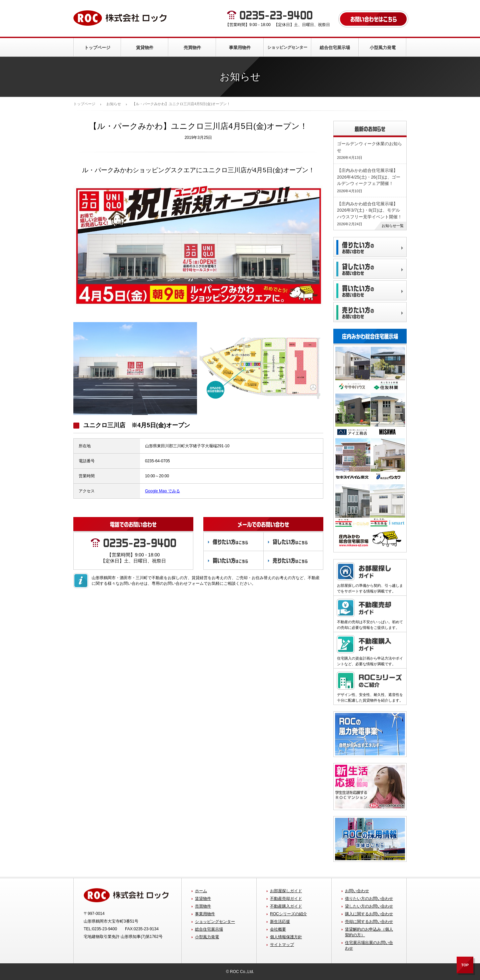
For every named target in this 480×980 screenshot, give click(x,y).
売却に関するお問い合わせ (369, 922)
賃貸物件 (145, 48)
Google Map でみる (162, 491)
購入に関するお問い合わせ (369, 914)
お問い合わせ (357, 891)
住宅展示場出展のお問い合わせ (369, 945)
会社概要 (278, 929)
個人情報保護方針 (286, 937)
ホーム (201, 891)
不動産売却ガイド (286, 899)
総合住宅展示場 (335, 48)
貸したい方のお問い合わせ (369, 906)
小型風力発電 (383, 48)
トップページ (97, 48)
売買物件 (192, 48)
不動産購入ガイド (286, 906)
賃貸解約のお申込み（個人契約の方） (369, 932)
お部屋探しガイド (286, 891)
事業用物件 (240, 48)
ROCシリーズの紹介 (288, 914)
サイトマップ (282, 945)
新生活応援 (280, 922)
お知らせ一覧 (393, 226)
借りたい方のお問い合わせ (369, 899)
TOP (465, 965)
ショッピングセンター (287, 47)
